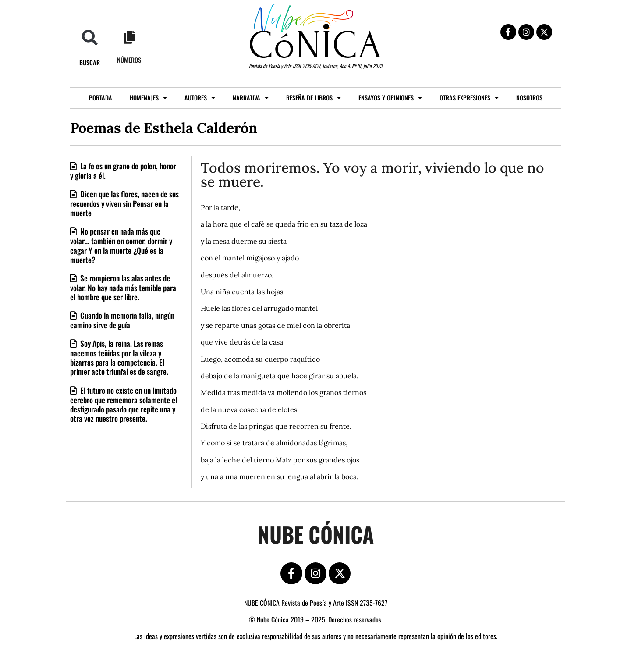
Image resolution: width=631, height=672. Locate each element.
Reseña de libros (314, 98)
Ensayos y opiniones (390, 98)
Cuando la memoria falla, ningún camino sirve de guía (122, 320)
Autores (200, 98)
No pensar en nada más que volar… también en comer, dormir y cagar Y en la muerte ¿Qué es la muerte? (121, 245)
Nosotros (529, 98)
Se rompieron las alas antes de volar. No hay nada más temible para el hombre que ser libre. (123, 287)
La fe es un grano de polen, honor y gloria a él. (123, 171)
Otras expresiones (469, 98)
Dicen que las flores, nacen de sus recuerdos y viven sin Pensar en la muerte (124, 203)
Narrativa (251, 98)
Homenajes (148, 98)
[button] (90, 37)
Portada (101, 98)
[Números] (129, 37)
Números (129, 60)
